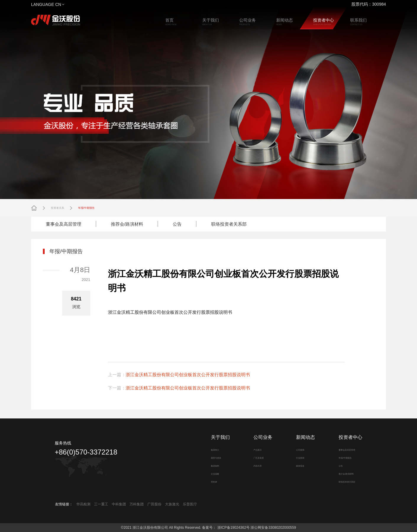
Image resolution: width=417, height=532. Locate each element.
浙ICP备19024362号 (233, 528)
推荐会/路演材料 (127, 224)
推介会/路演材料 (347, 473)
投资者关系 (63, 208)
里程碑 (211, 481)
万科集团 (137, 504)
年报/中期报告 (103, 208)
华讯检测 (83, 504)
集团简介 (213, 449)
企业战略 (213, 473)
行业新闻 (298, 457)
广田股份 (154, 504)
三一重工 (101, 504)
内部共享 (256, 465)
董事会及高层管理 (64, 224)
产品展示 (256, 449)
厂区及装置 (258, 457)
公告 (177, 224)
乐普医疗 (190, 504)
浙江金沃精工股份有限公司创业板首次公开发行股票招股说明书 (188, 375)
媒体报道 (298, 465)
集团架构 (213, 465)
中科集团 (119, 504)
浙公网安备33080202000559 (273, 528)
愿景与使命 (215, 457)
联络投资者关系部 (229, 224)
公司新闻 (298, 449)
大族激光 (172, 504)
